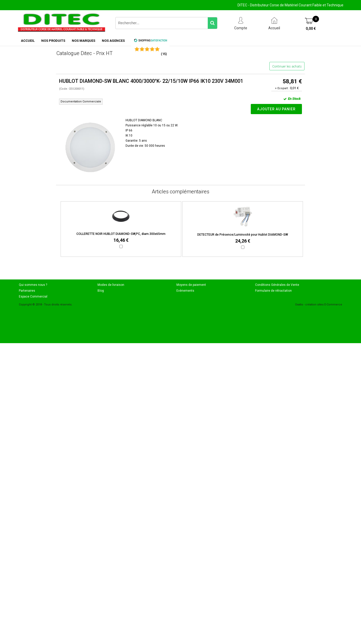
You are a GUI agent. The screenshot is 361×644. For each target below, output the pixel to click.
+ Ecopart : (282, 88)
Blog (101, 291)
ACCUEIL (28, 41)
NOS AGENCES (113, 41)
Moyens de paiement (191, 285)
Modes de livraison (111, 285)
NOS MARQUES (84, 41)
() (164, 54)
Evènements (185, 291)
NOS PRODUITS (53, 41)
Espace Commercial (33, 297)
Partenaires (27, 291)
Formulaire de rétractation (273, 291)
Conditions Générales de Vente (277, 285)
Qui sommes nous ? (33, 285)
